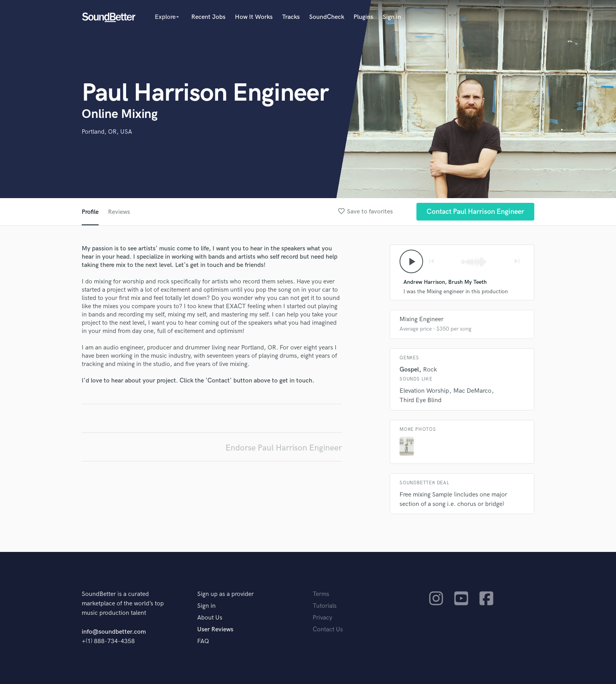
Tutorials (325, 606)
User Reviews (215, 630)
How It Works (254, 17)
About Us (210, 618)
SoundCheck (327, 17)
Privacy (323, 618)
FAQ (203, 641)
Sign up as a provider (225, 594)
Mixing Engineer (422, 319)
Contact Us (328, 630)
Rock (430, 370)
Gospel (409, 370)
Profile (90, 212)
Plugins (363, 17)
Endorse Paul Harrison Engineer (284, 448)
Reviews (119, 212)
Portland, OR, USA (107, 132)
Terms (321, 594)
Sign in (392, 17)
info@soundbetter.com (114, 632)
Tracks (291, 17)
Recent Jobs (208, 17)
